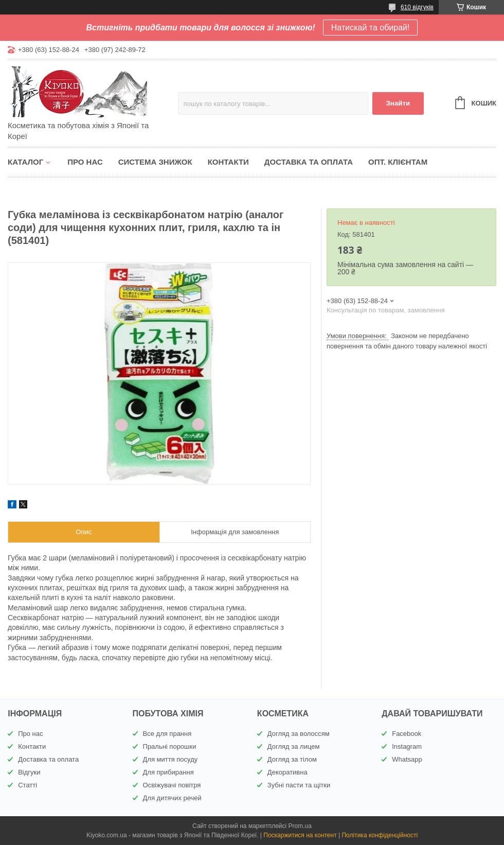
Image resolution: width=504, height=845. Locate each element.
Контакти (228, 162)
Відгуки (29, 772)
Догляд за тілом (292, 759)
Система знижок (155, 162)
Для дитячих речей (172, 798)
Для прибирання (168, 772)
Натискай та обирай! (371, 28)
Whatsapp (407, 759)
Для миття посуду (170, 759)
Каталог (25, 162)
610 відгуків (417, 7)
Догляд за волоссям (299, 734)
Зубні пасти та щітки (299, 785)
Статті (28, 785)
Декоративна (287, 772)
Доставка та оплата (309, 162)
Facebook (407, 734)
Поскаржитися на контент (300, 835)
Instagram (407, 746)
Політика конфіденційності (380, 835)
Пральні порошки (170, 746)
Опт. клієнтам (398, 162)
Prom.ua (300, 826)
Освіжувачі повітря (172, 785)
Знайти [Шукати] (398, 103)
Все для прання (167, 734)
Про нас (85, 162)
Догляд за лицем (294, 746)
